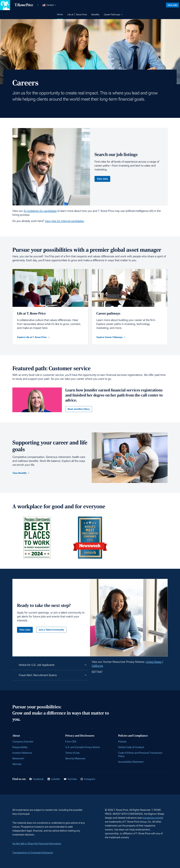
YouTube (72, 779)
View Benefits (21, 473)
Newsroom (18, 758)
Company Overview (23, 742)
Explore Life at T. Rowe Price (34, 337)
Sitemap (17, 764)
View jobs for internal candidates (64, 221)
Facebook (38, 779)
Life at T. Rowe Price (77, 15)
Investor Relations (22, 753)
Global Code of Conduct (131, 747)
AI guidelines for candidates (40, 211)
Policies (122, 742)
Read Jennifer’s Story (79, 409)
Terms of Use (72, 753)
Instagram (90, 779)
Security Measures (75, 758)
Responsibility (20, 747)
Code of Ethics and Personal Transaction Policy (140, 754)
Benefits (95, 15)
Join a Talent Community (51, 630)
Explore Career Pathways (111, 337)
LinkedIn (55, 779)
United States (154, 662)
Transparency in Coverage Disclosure (33, 852)
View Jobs (171, 5)
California (97, 666)
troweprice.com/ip (152, 818)
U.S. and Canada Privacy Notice (82, 747)
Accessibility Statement (131, 762)
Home (60, 14)
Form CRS (71, 742)
